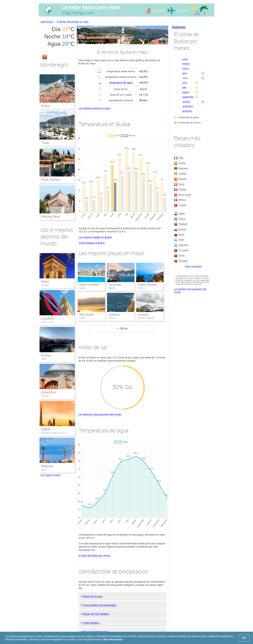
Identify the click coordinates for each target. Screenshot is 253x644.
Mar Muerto (87, 315)
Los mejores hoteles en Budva (95, 237)
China (181, 255)
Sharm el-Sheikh (89, 285)
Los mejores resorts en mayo (94, 108)
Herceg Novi (51, 217)
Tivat (45, 143)
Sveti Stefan (51, 180)
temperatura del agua (121, 83)
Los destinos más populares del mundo (100, 414)
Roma (46, 355)
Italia (44, 359)
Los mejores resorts (50, 475)
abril (185, 73)
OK (244, 638)
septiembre (188, 97)
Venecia (47, 466)
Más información (113, 639)
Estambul (48, 392)
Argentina (183, 245)
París (45, 282)
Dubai (46, 429)
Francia (45, 285)
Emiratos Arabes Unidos (53, 433)
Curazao (143, 315)
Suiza (181, 184)
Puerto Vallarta (147, 285)
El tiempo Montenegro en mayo (73, 22)
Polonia (182, 229)
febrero (186, 64)
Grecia (182, 219)
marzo (186, 68)
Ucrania (182, 174)
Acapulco (115, 315)
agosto (186, 92)
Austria (182, 163)
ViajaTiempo (47, 22)
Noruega (183, 261)
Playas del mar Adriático (96, 614)
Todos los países (193, 266)
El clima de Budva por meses (94, 556)
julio (184, 87)
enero (185, 59)
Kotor (46, 106)
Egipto (182, 213)
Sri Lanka (183, 250)
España (182, 179)
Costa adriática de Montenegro (100, 605)
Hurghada (115, 285)
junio (185, 83)
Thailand (183, 224)
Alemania (183, 168)
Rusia (181, 235)
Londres (48, 318)
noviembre (188, 106)
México (182, 200)
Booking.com (179, 27)
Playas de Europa (93, 596)
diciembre (187, 111)
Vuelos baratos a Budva (92, 243)
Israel (181, 240)
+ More (122, 328)
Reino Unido (47, 322)
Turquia (45, 396)
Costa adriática (91, 623)
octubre (186, 102)
